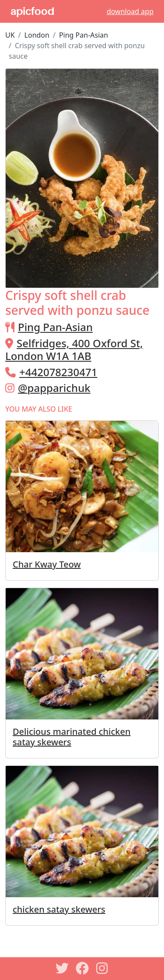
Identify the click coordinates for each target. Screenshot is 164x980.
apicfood (32, 11)
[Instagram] (102, 968)
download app (130, 11)
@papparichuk (54, 388)
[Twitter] (62, 968)
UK (10, 35)
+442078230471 (58, 372)
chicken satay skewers (59, 909)
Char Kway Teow (47, 564)
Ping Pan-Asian (84, 35)
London (37, 35)
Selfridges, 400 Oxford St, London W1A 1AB (74, 349)
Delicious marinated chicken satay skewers (72, 737)
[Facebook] (82, 968)
